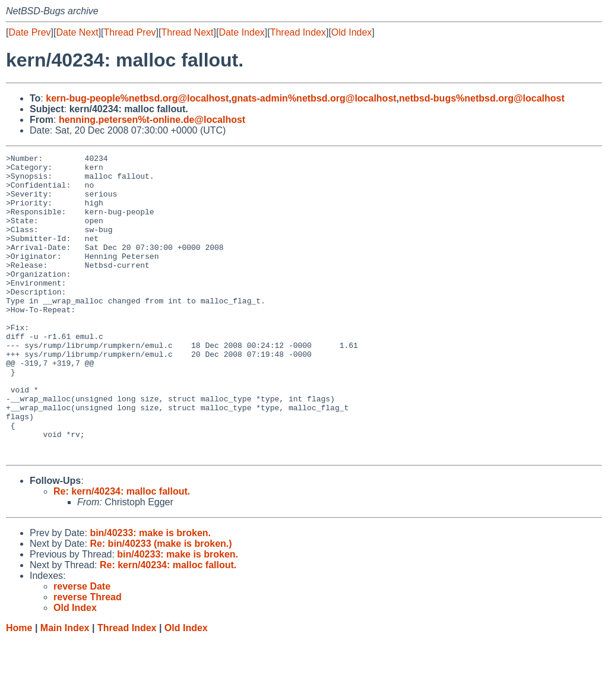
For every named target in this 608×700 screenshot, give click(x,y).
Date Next (77, 32)
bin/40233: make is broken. (150, 593)
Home (19, 688)
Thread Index (298, 32)
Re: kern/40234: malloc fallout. (122, 552)
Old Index (351, 32)
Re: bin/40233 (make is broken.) (161, 604)
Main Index (65, 688)
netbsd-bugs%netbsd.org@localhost (482, 98)
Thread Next (187, 32)
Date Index (241, 32)
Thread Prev (130, 32)
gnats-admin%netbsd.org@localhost (314, 98)
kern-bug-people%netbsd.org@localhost (137, 98)
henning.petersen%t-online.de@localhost (152, 120)
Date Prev (29, 32)
